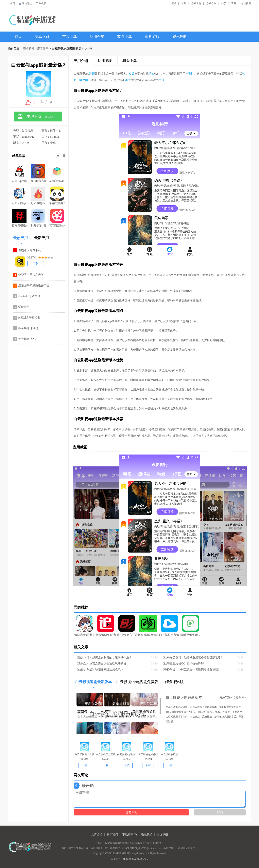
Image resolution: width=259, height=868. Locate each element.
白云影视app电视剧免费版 (139, 682)
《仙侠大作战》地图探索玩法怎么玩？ (99, 670)
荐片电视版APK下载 (19, 218)
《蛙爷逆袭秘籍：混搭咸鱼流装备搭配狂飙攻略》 (192, 658)
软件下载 (125, 37)
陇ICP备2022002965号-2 (136, 859)
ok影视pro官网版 (57, 173)
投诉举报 (162, 835)
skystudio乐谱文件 (29, 296)
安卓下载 (42, 37)
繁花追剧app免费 (57, 218)
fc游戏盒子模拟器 (29, 318)
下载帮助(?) (129, 835)
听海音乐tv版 (38, 218)
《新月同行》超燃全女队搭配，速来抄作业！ (104, 658)
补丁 (224, 3)
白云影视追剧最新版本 (95, 683)
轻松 (127, 80)
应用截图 (105, 61)
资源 (132, 74)
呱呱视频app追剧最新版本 (191, 626)
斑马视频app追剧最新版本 (148, 626)
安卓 (174, 3)
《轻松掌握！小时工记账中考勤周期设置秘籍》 (191, 670)
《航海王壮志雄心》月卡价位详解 (183, 664)
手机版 (42, 3)
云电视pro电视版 (19, 173)
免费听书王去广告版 (31, 275)
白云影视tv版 (175, 682)
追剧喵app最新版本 (84, 626)
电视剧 (84, 80)
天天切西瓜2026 (28, 339)
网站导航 (27, 3)
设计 (191, 74)
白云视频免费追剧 (169, 626)
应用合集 (97, 37)
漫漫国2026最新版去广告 (34, 285)
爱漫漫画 (24, 307)
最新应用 (41, 238)
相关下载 (130, 61)
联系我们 (147, 835)
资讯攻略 (180, 37)
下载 (36, 263)
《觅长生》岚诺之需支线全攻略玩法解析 (101, 664)
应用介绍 (81, 61)
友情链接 (97, 835)
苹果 (184, 3)
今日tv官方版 (38, 173)
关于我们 (112, 835)
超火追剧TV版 (38, 196)
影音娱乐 (43, 49)
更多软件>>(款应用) (232, 697)
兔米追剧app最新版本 (106, 626)
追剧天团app (19, 196)
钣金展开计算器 (28, 328)
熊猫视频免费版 (57, 196)
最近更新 (246, 3)
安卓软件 (29, 49)
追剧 (92, 74)
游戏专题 (196, 3)
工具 (234, 3)
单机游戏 (152, 37)
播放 (151, 74)
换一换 (61, 156)
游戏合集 (211, 3)
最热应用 (22, 239)
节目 (161, 80)
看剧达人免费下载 (30, 250)
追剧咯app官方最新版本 (127, 626)
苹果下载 (70, 37)
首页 (13, 3)
